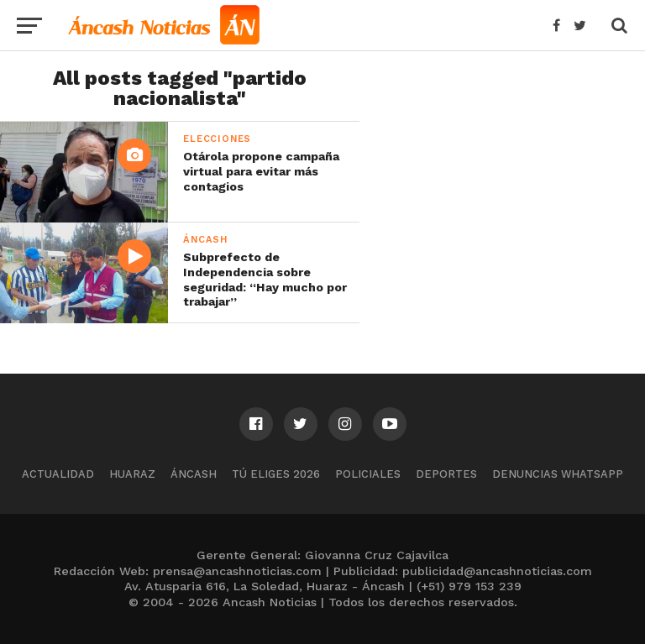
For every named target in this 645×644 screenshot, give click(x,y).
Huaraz (132, 474)
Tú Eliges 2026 (276, 474)
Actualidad (58, 474)
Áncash (194, 474)
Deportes (446, 474)
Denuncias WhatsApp (558, 474)
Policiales (368, 474)
